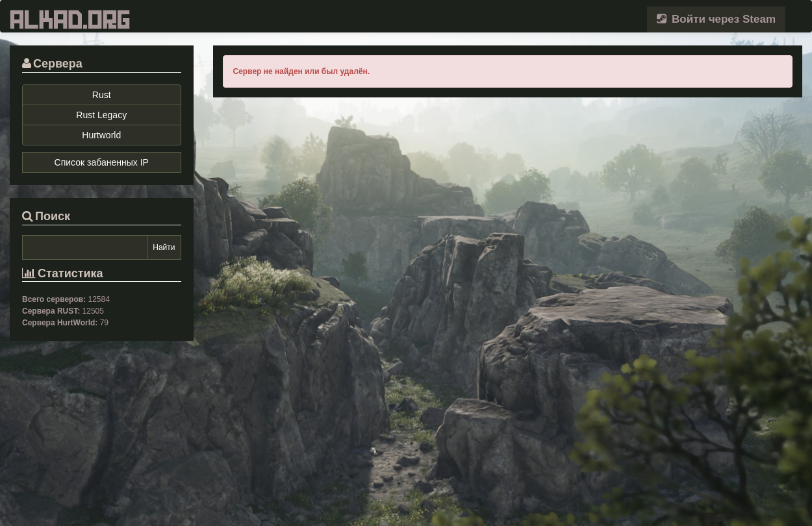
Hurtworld (101, 135)
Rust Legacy (101, 115)
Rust (102, 95)
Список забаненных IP (102, 162)
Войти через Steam (716, 19)
